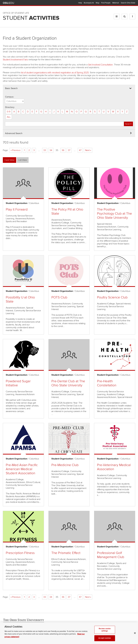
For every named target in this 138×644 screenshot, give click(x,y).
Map (98, 3)
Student (31, 18)
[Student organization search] (64, 124)
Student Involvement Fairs (15, 60)
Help (80, 3)
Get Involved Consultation (100, 65)
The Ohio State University (8, 3)
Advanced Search (14, 133)
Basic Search (11, 88)
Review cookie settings (105, 633)
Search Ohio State (128, 3)
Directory (10, 107)
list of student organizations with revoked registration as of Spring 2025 (55, 73)
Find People (106, 3)
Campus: (10, 97)
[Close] (135, 637)
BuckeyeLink (89, 3)
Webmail (116, 3)
